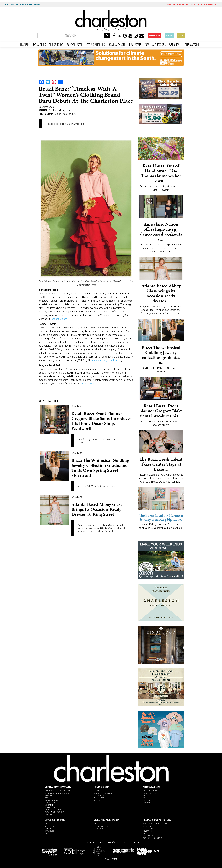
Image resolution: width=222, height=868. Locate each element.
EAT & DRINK (39, 44)
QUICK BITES (99, 796)
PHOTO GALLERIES (101, 826)
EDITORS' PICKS (149, 800)
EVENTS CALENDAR (150, 791)
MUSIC (145, 796)
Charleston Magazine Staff (62, 110)
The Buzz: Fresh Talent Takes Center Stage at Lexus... (161, 464)
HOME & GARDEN (117, 44)
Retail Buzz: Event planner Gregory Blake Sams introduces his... (161, 411)
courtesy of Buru (67, 114)
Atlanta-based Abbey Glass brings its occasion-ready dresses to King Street (97, 509)
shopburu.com (59, 319)
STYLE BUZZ (49, 831)
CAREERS (48, 815)
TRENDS (48, 824)
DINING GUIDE (99, 791)
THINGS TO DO (56, 44)
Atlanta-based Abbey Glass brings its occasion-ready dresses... (161, 293)
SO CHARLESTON (75, 44)
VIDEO (96, 824)
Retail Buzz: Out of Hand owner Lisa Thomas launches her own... (161, 173)
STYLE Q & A (49, 826)
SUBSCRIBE (155, 36)
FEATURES (25, 44)
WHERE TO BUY (51, 807)
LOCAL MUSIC (99, 829)
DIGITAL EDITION (51, 800)
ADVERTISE (49, 805)
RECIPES (97, 800)
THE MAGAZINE (194, 44)
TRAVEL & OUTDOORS (155, 44)
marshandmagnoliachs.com (106, 360)
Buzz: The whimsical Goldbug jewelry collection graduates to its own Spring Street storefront (100, 468)
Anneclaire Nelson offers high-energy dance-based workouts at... (161, 232)
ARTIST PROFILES (149, 793)
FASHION (48, 829)
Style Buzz (77, 406)
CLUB (181, 36)
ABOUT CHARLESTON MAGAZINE (57, 791)
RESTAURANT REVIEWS (103, 793)
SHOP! (169, 36)
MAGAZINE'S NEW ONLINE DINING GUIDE (191, 4)
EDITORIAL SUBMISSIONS (54, 812)
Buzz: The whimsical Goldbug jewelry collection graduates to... (161, 355)
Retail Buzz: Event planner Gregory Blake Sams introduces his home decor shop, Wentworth (101, 421)
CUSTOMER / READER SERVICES (57, 793)
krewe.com (88, 384)
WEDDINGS (175, 44)
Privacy (108, 859)
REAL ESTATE (135, 44)
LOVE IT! (48, 833)
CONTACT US (50, 803)
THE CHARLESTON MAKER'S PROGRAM (23, 4)
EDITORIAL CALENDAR (53, 810)
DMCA (115, 859)
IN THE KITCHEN (100, 798)
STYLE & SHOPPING (96, 44)
